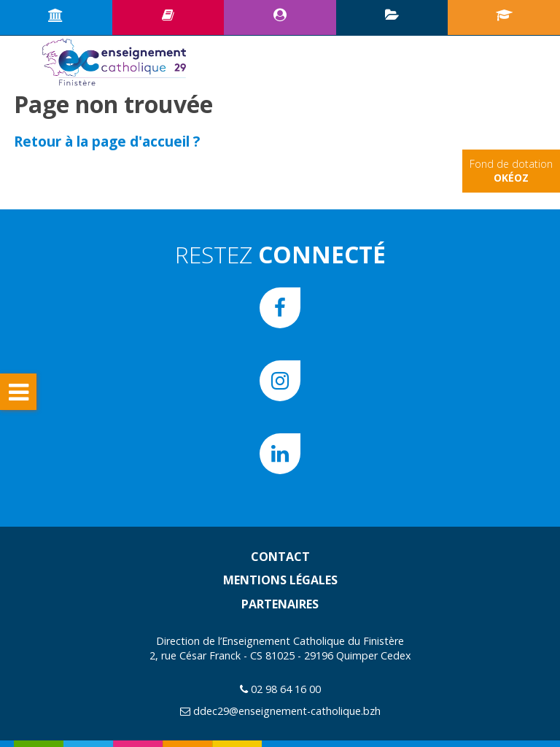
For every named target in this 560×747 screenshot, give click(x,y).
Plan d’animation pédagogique (392, 15)
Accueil (56, 15)
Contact (280, 557)
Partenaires (280, 604)
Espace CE (280, 15)
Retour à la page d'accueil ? (107, 141)
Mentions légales (280, 580)
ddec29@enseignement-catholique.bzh (287, 711)
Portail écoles (504, 15)
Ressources (168, 15)
